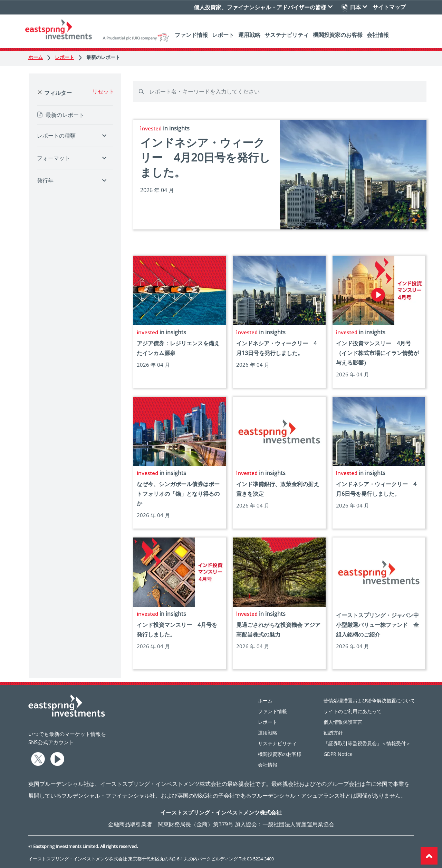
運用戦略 (249, 34)
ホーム (40, 57)
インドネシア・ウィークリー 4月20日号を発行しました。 (205, 157)
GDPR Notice (338, 754)
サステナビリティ (287, 34)
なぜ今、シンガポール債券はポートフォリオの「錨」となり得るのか (178, 494)
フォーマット (54, 158)
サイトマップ (389, 7)
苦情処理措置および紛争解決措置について (369, 701)
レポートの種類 (56, 136)
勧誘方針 (333, 733)
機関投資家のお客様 (338, 34)
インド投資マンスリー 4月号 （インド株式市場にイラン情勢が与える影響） (377, 353)
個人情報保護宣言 (343, 722)
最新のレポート (103, 57)
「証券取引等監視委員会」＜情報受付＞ (367, 743)
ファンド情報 (191, 34)
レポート (223, 34)
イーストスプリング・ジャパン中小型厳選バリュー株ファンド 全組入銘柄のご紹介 (377, 625)
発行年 (45, 180)
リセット (103, 91)
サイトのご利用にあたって (353, 711)
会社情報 (378, 34)
